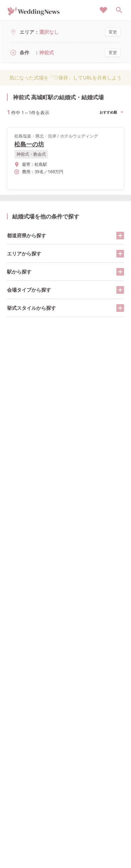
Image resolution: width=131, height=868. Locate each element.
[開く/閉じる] (120, 236)
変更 (113, 32)
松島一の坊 (29, 144)
